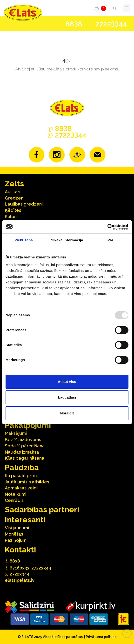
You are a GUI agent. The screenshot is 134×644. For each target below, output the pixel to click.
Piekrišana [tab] (24, 240)
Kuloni (11, 216)
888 (74, 24)
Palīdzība (22, 467)
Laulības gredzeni (24, 204)
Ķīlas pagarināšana (25, 458)
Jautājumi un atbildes (27, 482)
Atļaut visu (67, 382)
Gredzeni (15, 198)
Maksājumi (16, 433)
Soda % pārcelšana (25, 446)
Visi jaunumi (17, 528)
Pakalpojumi (28, 425)
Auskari (13, 192)
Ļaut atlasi (67, 397)
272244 (111, 24)
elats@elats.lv (20, 580)
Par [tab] (111, 240)
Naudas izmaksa (22, 452)
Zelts (14, 184)
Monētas (14, 534)
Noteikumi (16, 494)
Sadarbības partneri (42, 510)
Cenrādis (14, 500)
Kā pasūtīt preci (21, 476)
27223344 (41, 568)
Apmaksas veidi (21, 488)
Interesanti (25, 520)
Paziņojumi (16, 540)
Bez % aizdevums (23, 440)
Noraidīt (67, 413)
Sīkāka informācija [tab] (67, 240)
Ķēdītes (13, 210)
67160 (20, 568)
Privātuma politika (101, 637)
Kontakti (20, 550)
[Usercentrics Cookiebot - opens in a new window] (107, 227)
